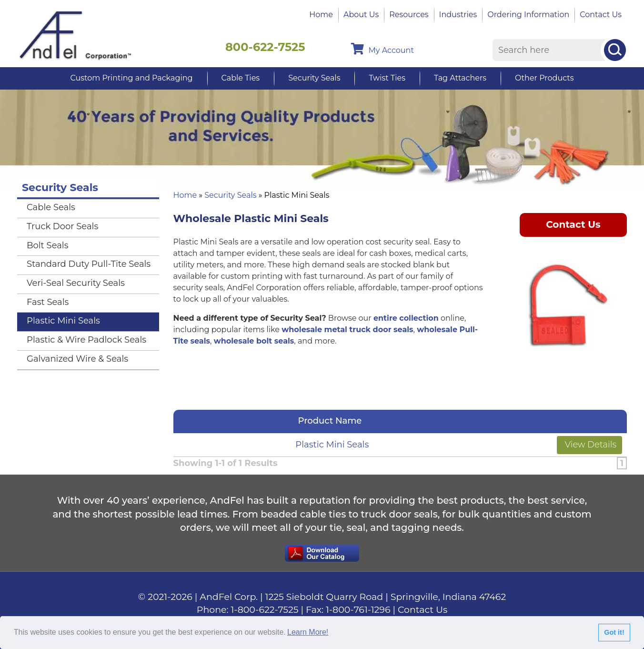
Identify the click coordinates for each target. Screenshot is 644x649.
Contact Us (601, 15)
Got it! (614, 632)
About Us (361, 15)
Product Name (332, 421)
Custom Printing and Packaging (131, 78)
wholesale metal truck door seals (347, 330)
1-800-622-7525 (265, 610)
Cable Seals (51, 207)
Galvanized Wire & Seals (77, 359)
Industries (458, 15)
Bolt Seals (48, 245)
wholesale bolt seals (254, 341)
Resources (409, 15)
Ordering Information (528, 15)
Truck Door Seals (62, 226)
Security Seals (314, 78)
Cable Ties (241, 78)
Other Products (544, 78)
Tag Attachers (460, 78)
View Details (589, 445)
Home (321, 15)
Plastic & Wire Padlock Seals (86, 340)
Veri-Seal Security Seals (76, 283)
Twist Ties (387, 78)
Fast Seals (48, 302)
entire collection (406, 318)
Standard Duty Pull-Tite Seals (89, 264)
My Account (382, 49)
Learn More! (308, 632)
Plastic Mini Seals (332, 445)
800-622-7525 (265, 47)
